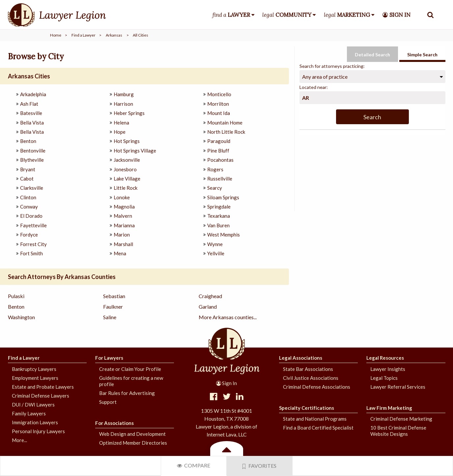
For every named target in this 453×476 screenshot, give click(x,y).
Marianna (124, 225)
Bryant (28, 169)
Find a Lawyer (84, 35)
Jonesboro (125, 169)
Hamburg (124, 94)
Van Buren (218, 225)
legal (287, 15)
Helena (121, 123)
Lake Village (127, 179)
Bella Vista (32, 123)
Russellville (220, 179)
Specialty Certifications (307, 408)
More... (19, 440)
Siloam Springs (223, 197)
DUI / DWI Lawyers (33, 405)
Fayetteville (33, 225)
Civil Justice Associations (311, 378)
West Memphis (224, 235)
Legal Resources (385, 358)
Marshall (123, 244)
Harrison (123, 104)
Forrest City (33, 244)
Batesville (31, 113)
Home (56, 35)
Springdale (219, 207)
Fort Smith (31, 253)
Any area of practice (325, 77)
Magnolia (124, 207)
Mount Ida (219, 113)
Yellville (216, 253)
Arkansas (114, 35)
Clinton (28, 197)
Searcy (215, 188)
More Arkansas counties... (228, 317)
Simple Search (422, 55)
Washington (21, 317)
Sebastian (114, 296)
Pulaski (16, 296)
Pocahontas (220, 160)
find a (231, 15)
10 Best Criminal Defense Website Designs (398, 431)
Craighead (210, 296)
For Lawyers (109, 358)
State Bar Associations (308, 369)
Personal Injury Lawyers (38, 431)
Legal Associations (301, 358)
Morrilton (218, 104)
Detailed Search (372, 55)
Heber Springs (129, 113)
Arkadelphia (33, 94)
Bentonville (33, 151)
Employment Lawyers (35, 378)
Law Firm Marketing (389, 408)
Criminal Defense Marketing (401, 419)
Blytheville (32, 160)
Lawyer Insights (388, 369)
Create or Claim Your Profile (130, 369)
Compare (194, 465)
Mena (120, 253)
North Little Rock (226, 132)
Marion (122, 235)
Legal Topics (384, 378)
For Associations (114, 423)
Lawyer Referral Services (398, 387)
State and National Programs (315, 419)
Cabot (27, 179)
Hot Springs (127, 141)
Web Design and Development (132, 434)
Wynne (215, 244)
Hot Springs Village (135, 151)
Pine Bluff (218, 151)
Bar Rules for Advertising (127, 393)
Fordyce (29, 235)
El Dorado (31, 216)
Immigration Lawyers (35, 422)
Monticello (219, 94)
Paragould (219, 141)
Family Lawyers (29, 413)
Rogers (215, 169)
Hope (120, 132)
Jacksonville (127, 160)
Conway (29, 207)
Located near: (314, 87)
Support (108, 402)
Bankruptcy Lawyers (34, 369)
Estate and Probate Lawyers (43, 387)
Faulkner (113, 307)
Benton (28, 141)
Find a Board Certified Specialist (318, 428)
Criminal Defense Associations (317, 387)
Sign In (226, 383)
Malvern (123, 216)
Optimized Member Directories (133, 443)
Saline (110, 317)
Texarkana (219, 216)
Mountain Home (225, 123)
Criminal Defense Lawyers (41, 396)
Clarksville (32, 188)
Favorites (260, 466)
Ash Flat (29, 104)
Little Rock (126, 188)
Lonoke (122, 197)
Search (372, 117)
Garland (208, 307)
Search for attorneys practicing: (332, 66)
